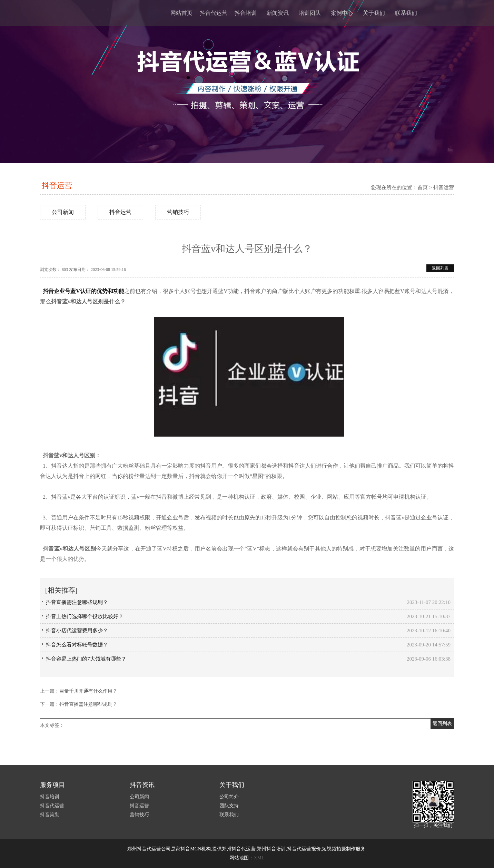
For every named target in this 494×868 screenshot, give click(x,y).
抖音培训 (246, 13)
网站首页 (181, 13)
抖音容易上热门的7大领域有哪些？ (86, 659)
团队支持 (229, 806)
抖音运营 (57, 186)
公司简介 (229, 797)
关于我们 (374, 13)
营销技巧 (178, 212)
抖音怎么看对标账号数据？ (77, 645)
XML (259, 858)
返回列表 (440, 268)
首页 (423, 187)
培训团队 (310, 13)
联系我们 (406, 13)
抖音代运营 (214, 13)
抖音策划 (50, 815)
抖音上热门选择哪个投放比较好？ (85, 616)
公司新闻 (63, 212)
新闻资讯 (278, 13)
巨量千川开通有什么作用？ (88, 691)
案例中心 (342, 13)
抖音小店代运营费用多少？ (77, 631)
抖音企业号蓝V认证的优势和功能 (83, 291)
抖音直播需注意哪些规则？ (77, 602)
